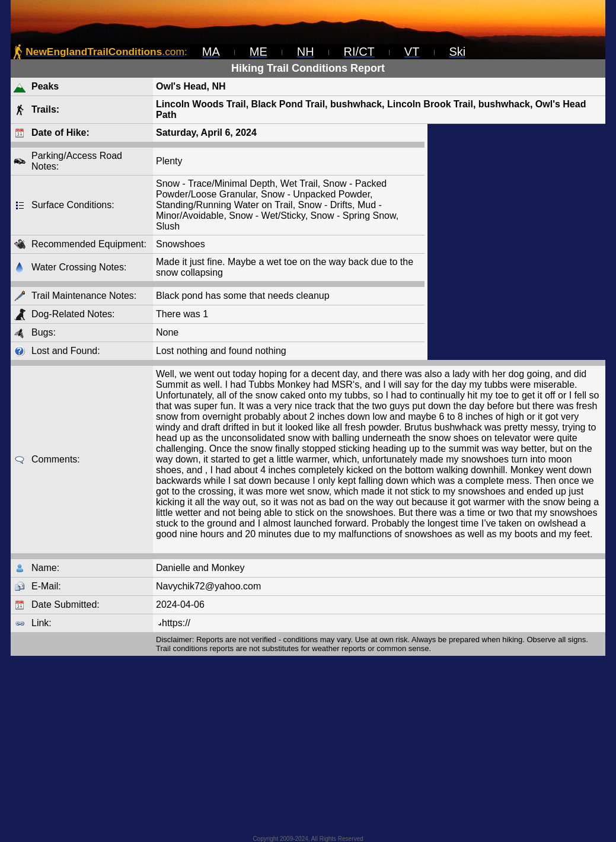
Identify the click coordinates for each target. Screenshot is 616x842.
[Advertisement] (516, 242)
